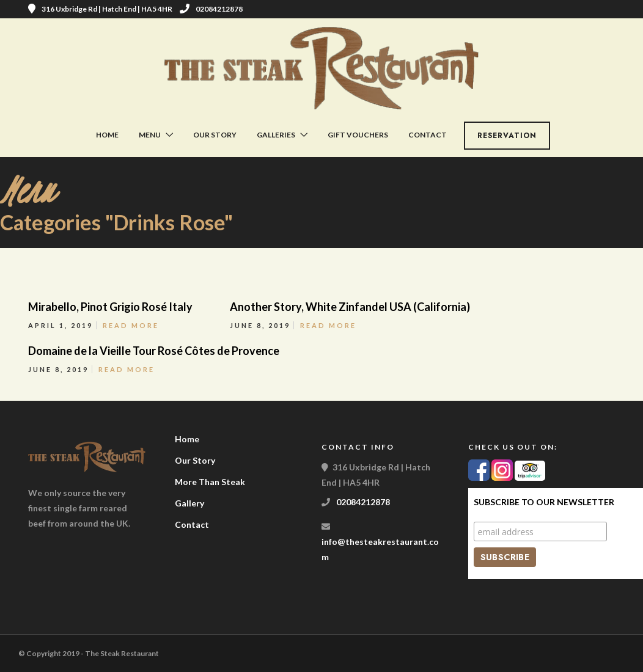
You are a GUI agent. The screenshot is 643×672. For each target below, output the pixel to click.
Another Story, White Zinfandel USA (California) (350, 307)
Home (107, 135)
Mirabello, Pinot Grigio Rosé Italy (110, 307)
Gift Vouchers (358, 135)
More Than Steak (210, 482)
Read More (131, 325)
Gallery (189, 503)
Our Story (215, 135)
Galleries (276, 135)
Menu (150, 135)
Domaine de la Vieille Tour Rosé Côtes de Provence (154, 351)
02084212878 (211, 9)
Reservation (507, 136)
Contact (428, 135)
